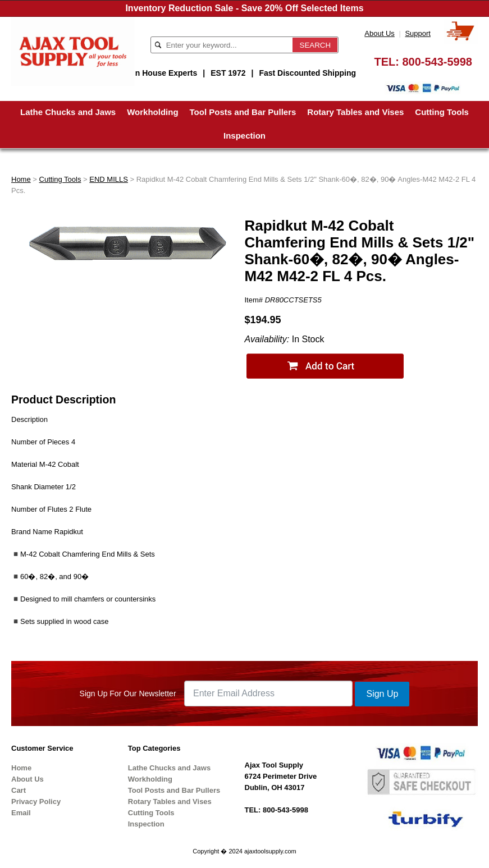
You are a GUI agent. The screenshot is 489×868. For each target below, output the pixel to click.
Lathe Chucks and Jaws (68, 112)
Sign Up (382, 694)
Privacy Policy (36, 802)
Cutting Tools (442, 112)
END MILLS (109, 179)
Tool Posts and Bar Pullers (243, 112)
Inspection (244, 136)
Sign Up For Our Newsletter (128, 694)
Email (21, 813)
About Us (379, 33)
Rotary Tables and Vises (355, 112)
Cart (19, 790)
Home (21, 179)
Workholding (152, 112)
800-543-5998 (437, 62)
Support (418, 33)
